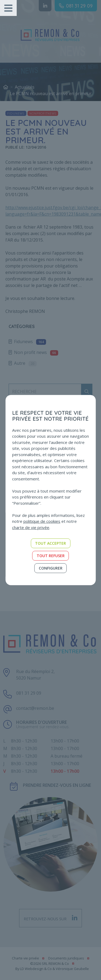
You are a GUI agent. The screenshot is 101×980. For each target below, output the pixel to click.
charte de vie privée (31, 527)
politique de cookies (42, 521)
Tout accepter (50, 543)
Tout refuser (51, 556)
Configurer (51, 568)
